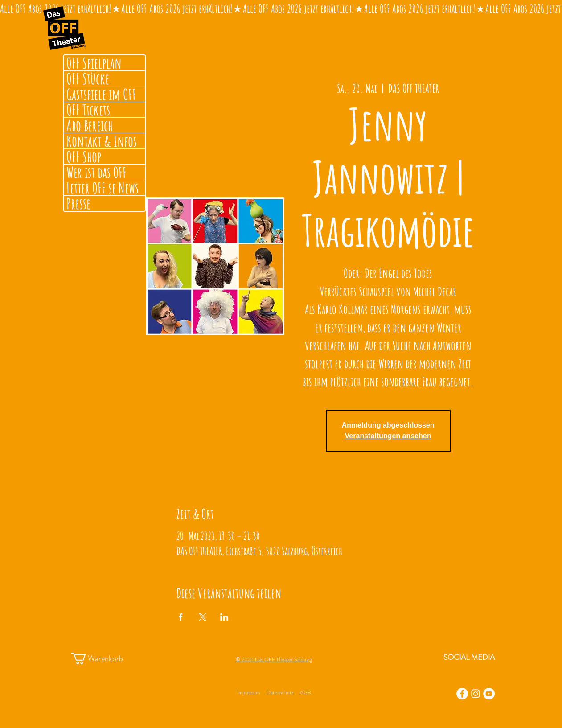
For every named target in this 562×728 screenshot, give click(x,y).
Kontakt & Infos (102, 141)
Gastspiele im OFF (101, 94)
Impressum (248, 692)
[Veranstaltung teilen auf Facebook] (181, 617)
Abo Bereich (90, 125)
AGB (305, 692)
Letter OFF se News (103, 188)
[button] (105, 658)
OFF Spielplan (94, 63)
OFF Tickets (88, 110)
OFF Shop (84, 156)
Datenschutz (280, 692)
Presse (78, 203)
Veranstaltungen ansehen (388, 436)
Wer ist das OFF (96, 172)
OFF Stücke (88, 78)
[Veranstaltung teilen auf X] (203, 617)
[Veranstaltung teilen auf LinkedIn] (224, 617)
